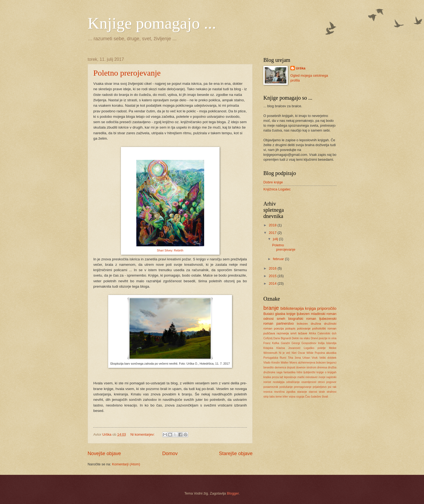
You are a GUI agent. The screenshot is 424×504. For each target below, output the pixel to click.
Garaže (285, 343)
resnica (268, 392)
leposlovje (290, 377)
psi (329, 387)
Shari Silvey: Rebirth (170, 250)
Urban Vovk (310, 358)
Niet (294, 353)
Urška (301, 68)
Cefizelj (268, 338)
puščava (269, 333)
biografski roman (302, 319)
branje (271, 308)
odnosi (269, 319)
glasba (280, 314)
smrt (294, 333)
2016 (273, 268)
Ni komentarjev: (143, 434)
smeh (281, 319)
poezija (279, 328)
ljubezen (303, 314)
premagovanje (303, 387)
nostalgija (279, 382)
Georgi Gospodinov (304, 343)
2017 (273, 233)
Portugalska (271, 358)
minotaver (311, 377)
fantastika (290, 372)
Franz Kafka (271, 343)
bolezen (302, 324)
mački (301, 377)
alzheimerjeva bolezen (312, 363)
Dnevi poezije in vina (324, 338)
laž (281, 377)
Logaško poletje (315, 348)
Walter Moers (289, 363)
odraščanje (293, 382)
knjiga (310, 308)
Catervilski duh (327, 333)
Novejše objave (104, 453)
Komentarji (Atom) (126, 464)
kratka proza (271, 377)
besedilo (269, 367)
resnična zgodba (285, 392)
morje (322, 377)
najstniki (331, 377)
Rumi (283, 358)
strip (266, 397)
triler (285, 397)
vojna (292, 397)
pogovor (331, 382)
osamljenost (309, 382)
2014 (273, 283)
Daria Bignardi (282, 338)
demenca (280, 367)
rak (334, 387)
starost (313, 392)
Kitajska (268, 348)
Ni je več (285, 353)
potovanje (304, 328)
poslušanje (286, 387)
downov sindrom (306, 367)
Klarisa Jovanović (288, 348)
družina (316, 324)
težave (303, 333)
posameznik (271, 387)
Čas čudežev (313, 397)
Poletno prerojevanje (127, 73)
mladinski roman (324, 314)
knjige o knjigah (327, 372)
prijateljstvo (320, 387)
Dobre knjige (273, 182)
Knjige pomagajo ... (152, 23)
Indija (321, 343)
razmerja (283, 333)
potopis (290, 328)
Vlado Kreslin (272, 363)
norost (267, 382)
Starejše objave (236, 453)
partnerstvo (285, 323)
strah (322, 392)
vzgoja (300, 397)
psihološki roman (324, 328)
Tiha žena (294, 358)
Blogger (233, 493)
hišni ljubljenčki (306, 372)
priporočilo (327, 308)
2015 (273, 276)
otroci (321, 382)
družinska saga (273, 372)
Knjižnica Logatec (277, 189)
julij (276, 239)
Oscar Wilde (306, 353)
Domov (170, 453)
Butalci (269, 314)
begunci (332, 363)
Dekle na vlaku (301, 338)
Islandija (331, 343)
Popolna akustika (326, 353)
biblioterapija (292, 308)
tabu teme (276, 397)
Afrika (312, 333)
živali (325, 397)
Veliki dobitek (328, 358)
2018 (273, 225)
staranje (302, 392)
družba (332, 367)
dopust (291, 367)
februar (279, 259)
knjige (291, 314)
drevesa (322, 367)
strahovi (332, 392)
